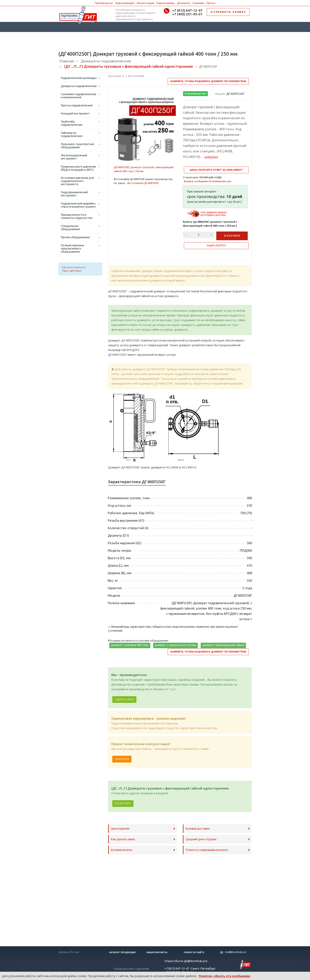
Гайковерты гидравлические (72, 134)
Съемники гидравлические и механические (79, 96)
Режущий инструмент (75, 113)
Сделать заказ (124, 699)
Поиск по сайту (194, 952)
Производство (104, 3)
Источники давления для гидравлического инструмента (77, 181)
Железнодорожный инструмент (74, 157)
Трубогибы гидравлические (72, 123)
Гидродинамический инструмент (74, 194)
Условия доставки (198, 829)
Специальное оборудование (70, 228)
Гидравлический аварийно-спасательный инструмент (79, 205)
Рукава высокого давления (132, 969)
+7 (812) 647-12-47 (187, 10)
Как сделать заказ (123, 839)
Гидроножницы (166, 3)
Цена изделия (120, 829)
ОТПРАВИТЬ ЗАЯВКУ (228, 12)
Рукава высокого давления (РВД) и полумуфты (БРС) (78, 168)
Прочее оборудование (75, 237)
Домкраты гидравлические (79, 86)
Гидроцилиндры (125, 3)
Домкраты (184, 3)
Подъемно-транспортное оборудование (78, 146)
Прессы (211, 3)
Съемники (198, 3)
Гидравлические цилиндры (79, 78)
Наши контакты (157, 952)
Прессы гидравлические (77, 105)
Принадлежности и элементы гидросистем (77, 216)
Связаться (122, 759)
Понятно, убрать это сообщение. (225, 976)
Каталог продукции (122, 952)
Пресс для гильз (72, 271)
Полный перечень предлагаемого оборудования (73, 249)
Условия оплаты (121, 850)
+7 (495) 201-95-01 (187, 14)
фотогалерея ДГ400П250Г (143, 183)
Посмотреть (123, 803)
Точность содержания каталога (207, 850)
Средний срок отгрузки (201, 839)
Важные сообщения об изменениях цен (208, 181)
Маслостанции (146, 3)
